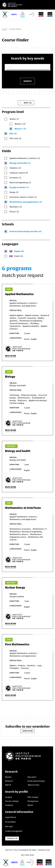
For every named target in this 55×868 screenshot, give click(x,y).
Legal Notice (11, 817)
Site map (9, 826)
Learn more (28, 731)
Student (9, 797)
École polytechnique (36, 781)
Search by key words (28, 58)
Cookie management (14, 831)
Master (8, 777)
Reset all (28, 103)
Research (9, 781)
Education (32, 777)
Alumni (30, 805)
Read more (11, 356)
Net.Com (25, 855)
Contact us (12, 838)
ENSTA (8, 785)
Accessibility (10, 822)
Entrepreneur (33, 801)
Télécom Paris (33, 785)
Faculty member (12, 801)
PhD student (33, 797)
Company (9, 805)
